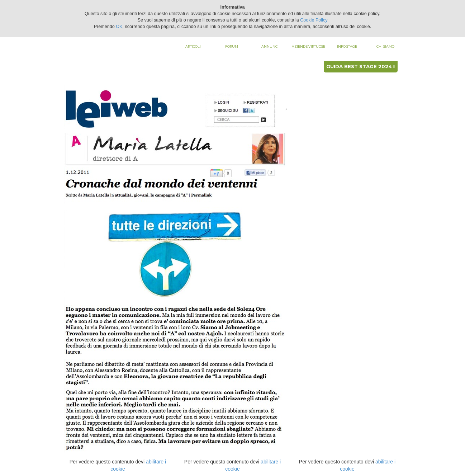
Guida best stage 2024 (361, 66)
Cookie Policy (314, 20)
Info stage (347, 46)
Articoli (193, 46)
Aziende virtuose (309, 46)
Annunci (270, 46)
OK (119, 27)
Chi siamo (385, 46)
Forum (232, 46)
